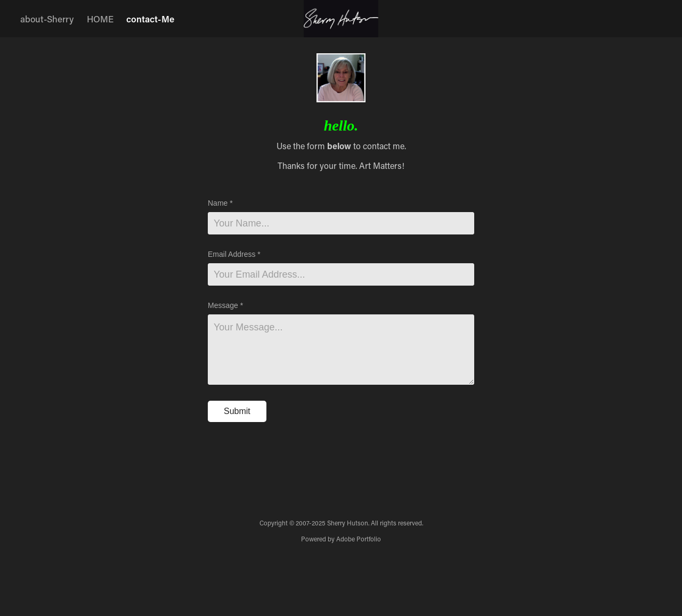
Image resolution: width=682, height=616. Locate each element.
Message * (225, 305)
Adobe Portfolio (359, 539)
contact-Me (150, 19)
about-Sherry (47, 19)
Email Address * (234, 254)
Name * (220, 203)
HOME (100, 19)
